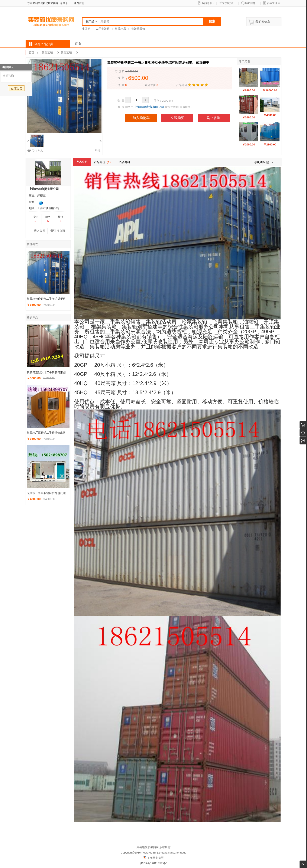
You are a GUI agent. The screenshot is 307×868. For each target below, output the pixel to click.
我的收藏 (228, 3)
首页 (78, 44)
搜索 (212, 21)
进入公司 (40, 231)
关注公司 (59, 231)
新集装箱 (47, 52)
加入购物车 (141, 118)
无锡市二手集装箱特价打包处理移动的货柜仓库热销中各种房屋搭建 (49, 493)
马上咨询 (214, 118)
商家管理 (272, 3)
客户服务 (250, 3)
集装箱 (86, 29)
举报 (98, 150)
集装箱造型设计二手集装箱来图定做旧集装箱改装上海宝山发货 (49, 372)
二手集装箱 (103, 29)
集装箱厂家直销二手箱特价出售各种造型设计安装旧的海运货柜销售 (49, 433)
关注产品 (37, 151)
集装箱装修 (138, 29)
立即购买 (177, 118)
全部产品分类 (44, 44)
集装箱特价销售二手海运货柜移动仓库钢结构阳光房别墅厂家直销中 (49, 299)
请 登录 (63, 3)
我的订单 (207, 3)
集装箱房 (120, 29)
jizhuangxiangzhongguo (172, 853)
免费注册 (79, 3)
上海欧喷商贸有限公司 (149, 107)
